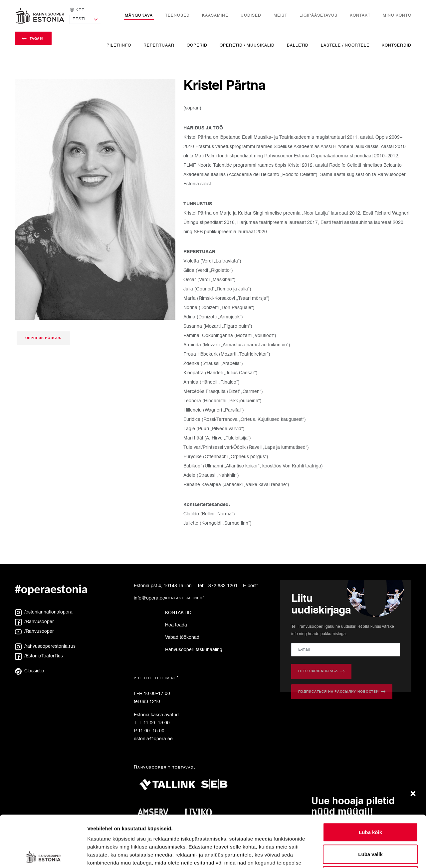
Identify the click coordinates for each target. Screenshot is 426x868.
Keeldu (370, 824)
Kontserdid (397, 45)
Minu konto (397, 15)
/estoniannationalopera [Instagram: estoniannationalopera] (44, 612)
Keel (78, 10)
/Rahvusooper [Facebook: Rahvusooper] (34, 622)
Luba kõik (370, 781)
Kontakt (360, 15)
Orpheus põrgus (43, 338)
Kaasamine (215, 15)
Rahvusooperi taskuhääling (194, 650)
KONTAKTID (178, 613)
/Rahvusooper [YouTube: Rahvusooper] (34, 631)
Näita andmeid (344, 855)
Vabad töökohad (182, 637)
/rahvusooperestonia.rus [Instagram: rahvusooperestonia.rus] (45, 646)
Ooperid (197, 45)
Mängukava (139, 15)
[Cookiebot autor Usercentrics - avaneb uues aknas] (43, 855)
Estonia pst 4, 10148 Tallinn (163, 586)
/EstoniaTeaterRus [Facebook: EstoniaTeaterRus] (39, 656)
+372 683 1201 (222, 586)
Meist (280, 15)
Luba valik (370, 803)
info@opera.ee (149, 598)
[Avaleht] (40, 16)
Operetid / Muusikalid (247, 45)
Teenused (177, 15)
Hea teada (176, 625)
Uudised (251, 15)
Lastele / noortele (345, 45)
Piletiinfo (119, 45)
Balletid (298, 45)
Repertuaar (159, 45)
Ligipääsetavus (319, 15)
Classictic (29, 671)
